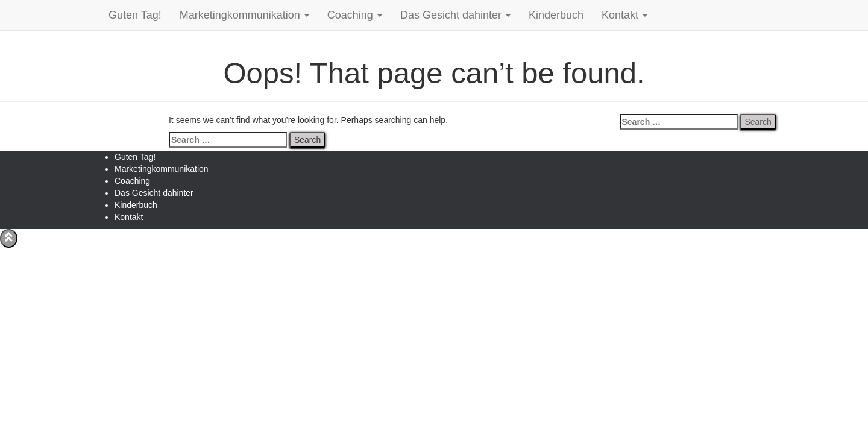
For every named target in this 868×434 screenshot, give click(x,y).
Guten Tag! (135, 15)
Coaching (355, 15)
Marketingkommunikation (244, 15)
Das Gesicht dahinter (455, 15)
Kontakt (624, 15)
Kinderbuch (556, 15)
